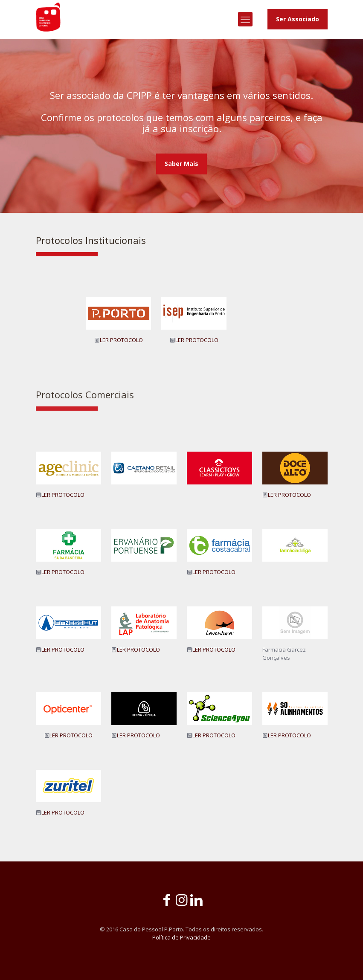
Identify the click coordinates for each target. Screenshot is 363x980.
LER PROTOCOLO (121, 340)
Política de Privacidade (181, 937)
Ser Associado (298, 19)
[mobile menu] (245, 19)
